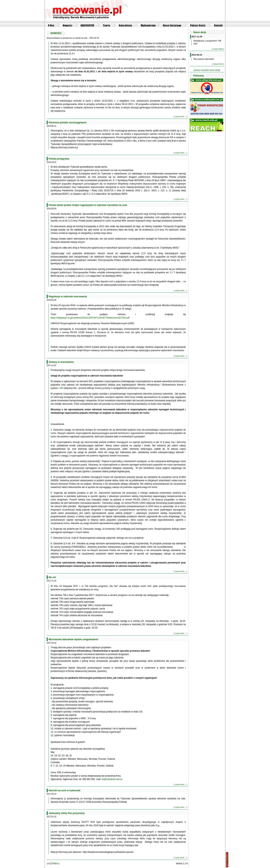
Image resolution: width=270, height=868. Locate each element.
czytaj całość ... (180, 117)
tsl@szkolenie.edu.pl (112, 779)
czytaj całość (218, 49)
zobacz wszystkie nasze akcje (207, 70)
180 (61, 388)
